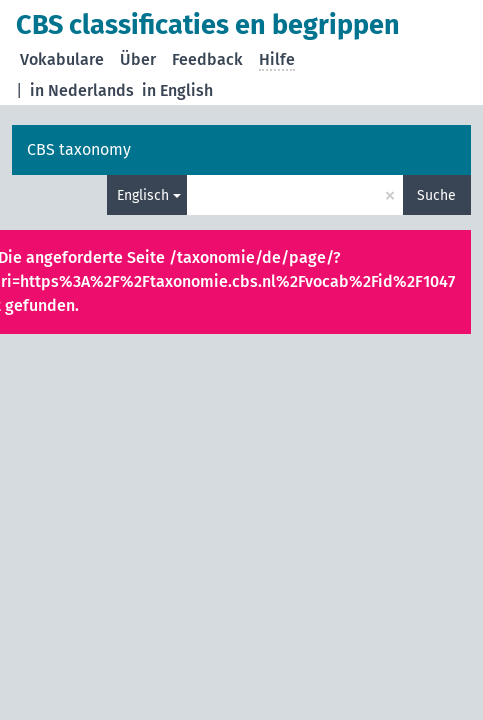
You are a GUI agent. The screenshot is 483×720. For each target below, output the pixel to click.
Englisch (143, 195)
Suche (436, 195)
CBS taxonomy (79, 149)
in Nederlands (82, 90)
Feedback (207, 59)
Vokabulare (62, 59)
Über (138, 59)
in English (177, 90)
